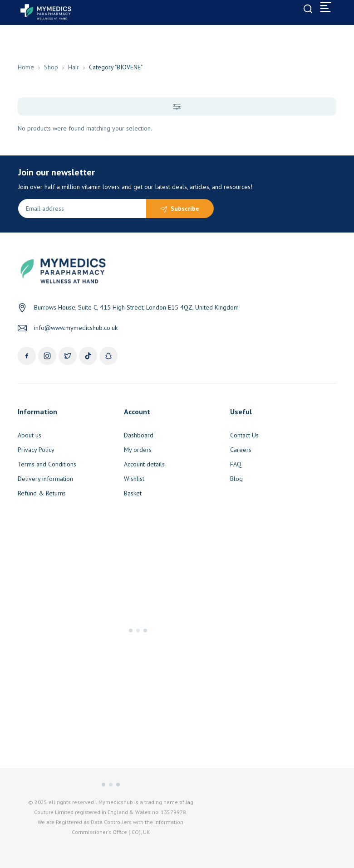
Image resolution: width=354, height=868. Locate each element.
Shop (51, 67)
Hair (74, 67)
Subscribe (185, 209)
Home (26, 67)
